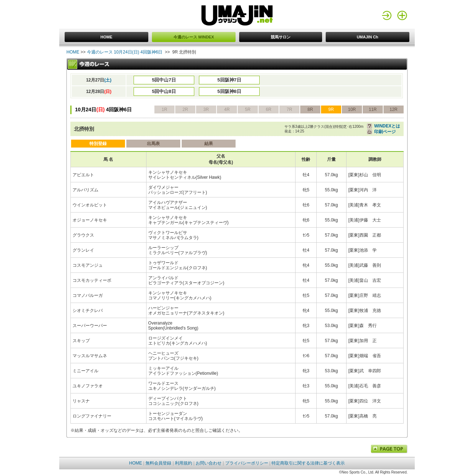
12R (394, 109)
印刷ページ (385, 132)
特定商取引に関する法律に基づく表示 (308, 463)
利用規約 (183, 463)
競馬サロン (281, 37)
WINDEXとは (387, 126)
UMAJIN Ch (367, 37)
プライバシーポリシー (247, 463)
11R (373, 109)
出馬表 (153, 144)
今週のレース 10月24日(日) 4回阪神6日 (125, 52)
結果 (209, 144)
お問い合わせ (209, 463)
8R (310, 109)
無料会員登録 (158, 463)
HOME (106, 37)
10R (352, 109)
